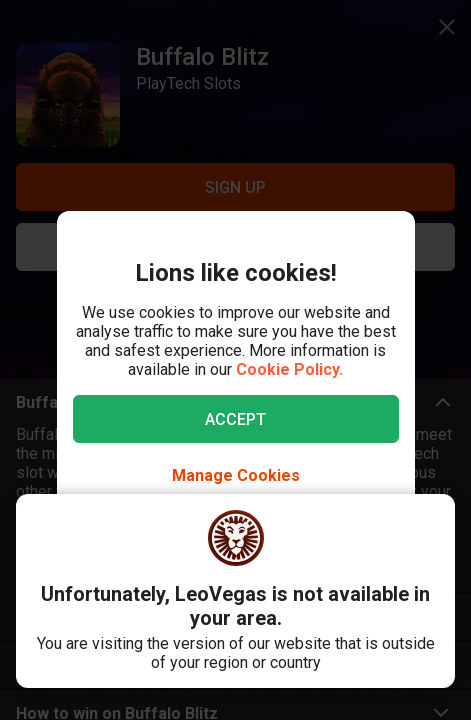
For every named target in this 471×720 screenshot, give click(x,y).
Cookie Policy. (289, 369)
